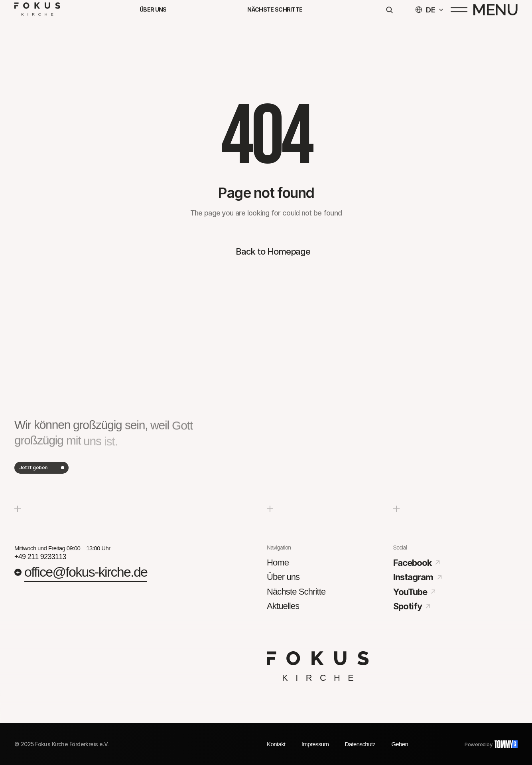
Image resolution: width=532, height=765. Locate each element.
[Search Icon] (389, 13)
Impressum (315, 744)
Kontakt (276, 744)
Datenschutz (360, 744)
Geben (400, 744)
